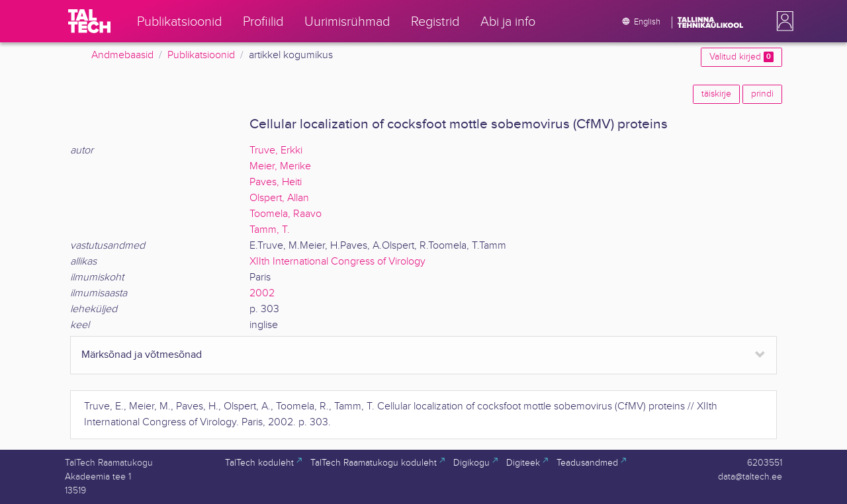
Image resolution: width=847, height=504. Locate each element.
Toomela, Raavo (286, 214)
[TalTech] (89, 21)
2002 (262, 293)
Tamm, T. (270, 230)
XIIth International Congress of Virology (337, 262)
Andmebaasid (122, 55)
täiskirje (716, 94)
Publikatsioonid (201, 55)
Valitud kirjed (741, 57)
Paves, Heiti (276, 182)
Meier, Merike (280, 166)
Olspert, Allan (279, 198)
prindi (762, 94)
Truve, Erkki (276, 150)
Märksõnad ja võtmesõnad (142, 355)
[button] (782, 21)
